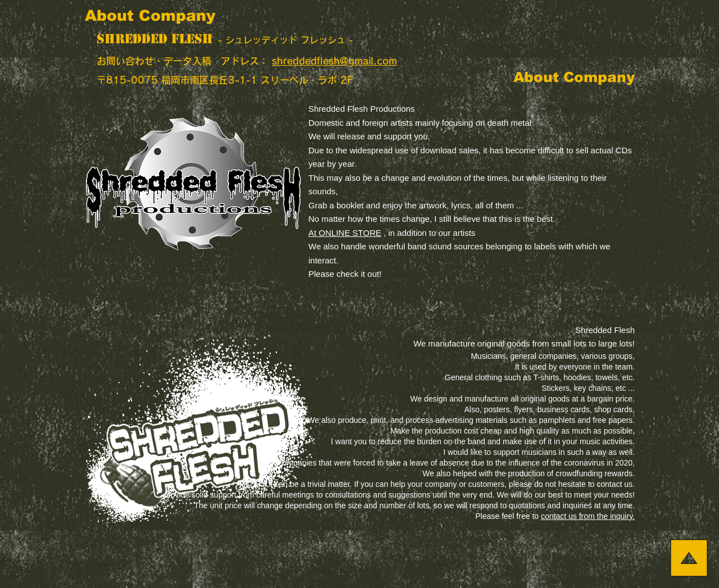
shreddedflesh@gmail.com (335, 61)
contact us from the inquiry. (588, 516)
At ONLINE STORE (345, 233)
